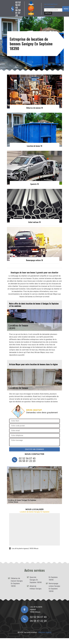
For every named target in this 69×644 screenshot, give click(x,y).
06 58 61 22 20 (18, 13)
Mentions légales (45, 632)
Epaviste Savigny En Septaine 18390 (36, 580)
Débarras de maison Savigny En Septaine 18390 (17, 582)
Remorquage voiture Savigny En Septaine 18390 (54, 587)
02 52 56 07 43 (18, 5)
